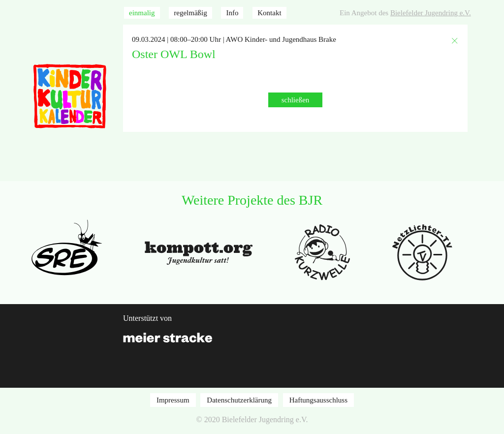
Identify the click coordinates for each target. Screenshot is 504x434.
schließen (296, 100)
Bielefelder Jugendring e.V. (431, 13)
